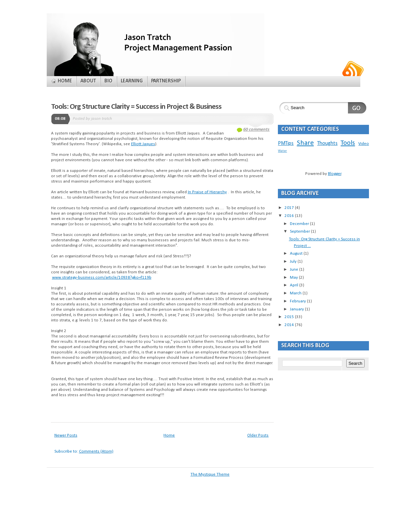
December (300, 224)
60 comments (256, 130)
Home (169, 435)
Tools (348, 143)
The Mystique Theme (210, 474)
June (295, 270)
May (294, 278)
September (300, 231)
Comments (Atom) (96, 451)
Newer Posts (66, 435)
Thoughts (327, 144)
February (298, 301)
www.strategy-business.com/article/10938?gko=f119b (102, 278)
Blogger (335, 174)
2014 (290, 325)
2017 (290, 208)
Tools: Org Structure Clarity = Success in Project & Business (136, 107)
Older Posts (258, 435)
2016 (290, 216)
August (297, 253)
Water (282, 151)
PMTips (286, 144)
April (295, 285)
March (296, 293)
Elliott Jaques (143, 144)
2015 (290, 317)
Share (305, 143)
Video (364, 144)
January (297, 309)
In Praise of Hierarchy (207, 192)
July (294, 262)
